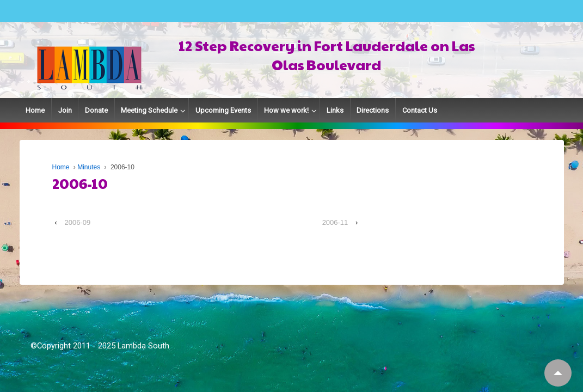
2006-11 (335, 222)
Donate (96, 110)
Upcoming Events (223, 110)
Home (35, 110)
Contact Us (420, 110)
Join (65, 110)
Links (335, 110)
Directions (373, 110)
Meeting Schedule (149, 110)
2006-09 (77, 222)
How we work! (286, 110)
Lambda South (143, 346)
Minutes (89, 167)
